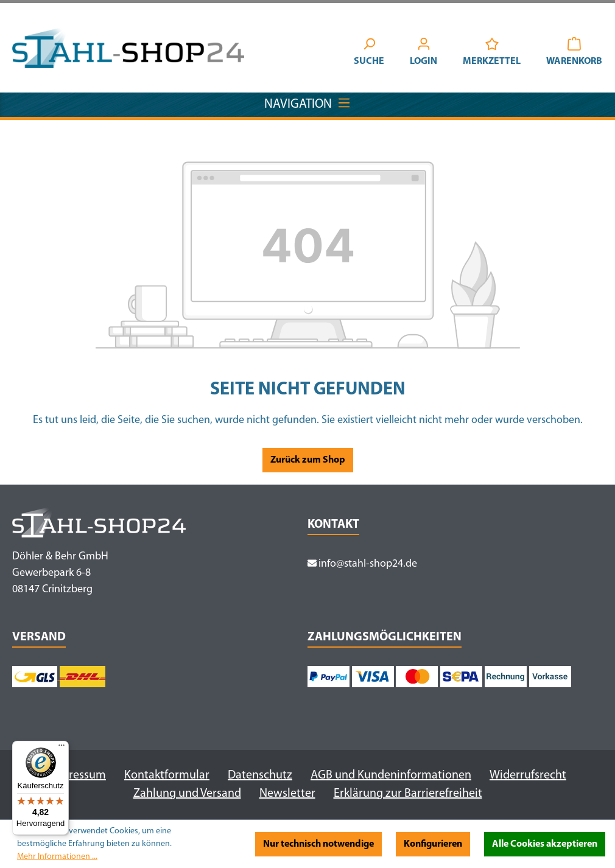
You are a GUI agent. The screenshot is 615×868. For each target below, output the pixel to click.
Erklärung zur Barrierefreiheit (408, 794)
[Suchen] (369, 54)
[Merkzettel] (492, 54)
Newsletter (287, 794)
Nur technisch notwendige (318, 844)
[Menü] (61, 748)
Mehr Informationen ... (57, 857)
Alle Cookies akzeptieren (545, 844)
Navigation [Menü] (307, 102)
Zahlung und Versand (187, 794)
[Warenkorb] (574, 54)
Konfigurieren (433, 844)
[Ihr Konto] (423, 54)
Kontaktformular (167, 775)
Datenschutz (260, 775)
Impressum (77, 775)
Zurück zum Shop (308, 460)
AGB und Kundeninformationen (391, 775)
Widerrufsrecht (528, 775)
